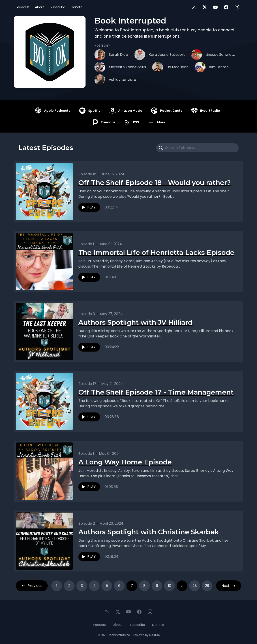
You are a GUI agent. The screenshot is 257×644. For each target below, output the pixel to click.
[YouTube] (215, 7)
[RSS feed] (194, 7)
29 (207, 586)
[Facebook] (226, 7)
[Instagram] (237, 7)
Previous (32, 586)
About (40, 7)
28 (195, 586)
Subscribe (58, 7)
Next (229, 586)
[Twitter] (205, 7)
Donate (76, 7)
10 (170, 586)
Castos (154, 635)
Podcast (23, 7)
